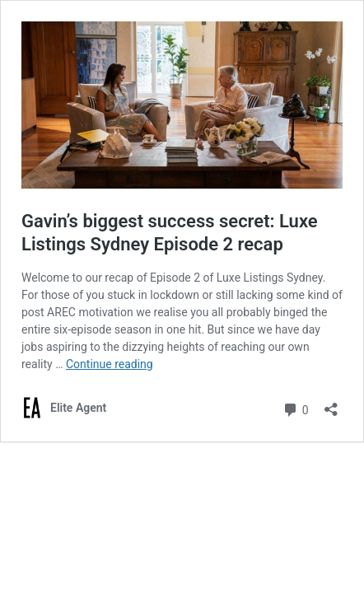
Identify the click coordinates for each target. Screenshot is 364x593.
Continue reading (110, 364)
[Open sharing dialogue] (331, 404)
